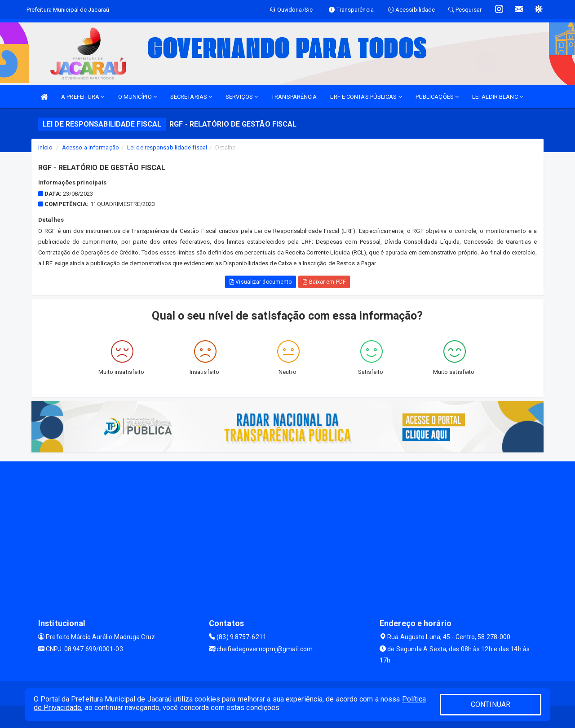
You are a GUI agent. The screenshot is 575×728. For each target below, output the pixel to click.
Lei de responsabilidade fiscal (167, 147)
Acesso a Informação (91, 147)
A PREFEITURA (83, 97)
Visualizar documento (261, 282)
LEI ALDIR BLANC (498, 97)
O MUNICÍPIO (137, 97)
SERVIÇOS (242, 97)
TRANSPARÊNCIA (294, 97)
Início (45, 147)
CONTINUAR (491, 704)
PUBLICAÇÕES (437, 97)
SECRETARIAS (191, 97)
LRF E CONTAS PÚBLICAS (366, 97)
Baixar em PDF (324, 282)
